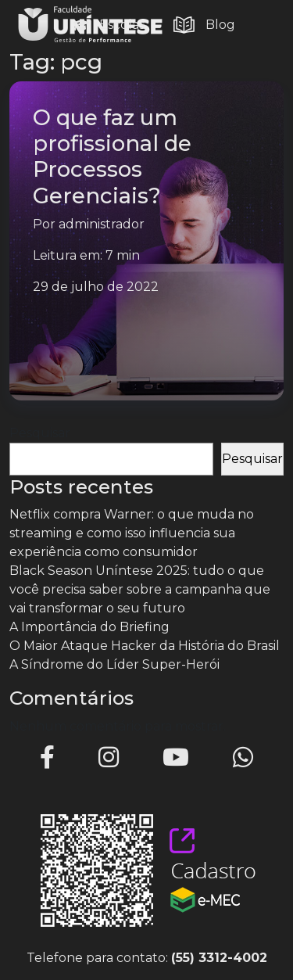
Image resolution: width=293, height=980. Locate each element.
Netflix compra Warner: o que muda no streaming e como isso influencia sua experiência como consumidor (132, 533)
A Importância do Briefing (89, 627)
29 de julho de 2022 (96, 287)
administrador (102, 224)
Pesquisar (40, 433)
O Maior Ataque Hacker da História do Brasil (145, 646)
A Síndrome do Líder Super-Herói (114, 664)
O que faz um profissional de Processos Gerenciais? (112, 156)
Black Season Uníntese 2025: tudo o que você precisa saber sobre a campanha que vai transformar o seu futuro (140, 589)
